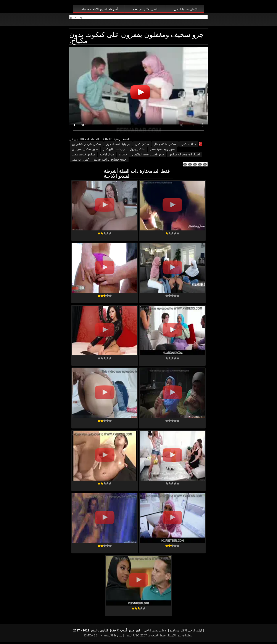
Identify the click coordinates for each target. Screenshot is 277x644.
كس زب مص (80, 161)
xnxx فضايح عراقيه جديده (110, 161)
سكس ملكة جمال (165, 146)
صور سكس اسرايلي (85, 151)
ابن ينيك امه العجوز (118, 146)
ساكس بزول (137, 151)
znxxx (123, 156)
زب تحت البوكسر (114, 151)
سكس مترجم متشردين (87, 146)
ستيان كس (142, 146)
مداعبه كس (189, 146)
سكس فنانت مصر (83, 156)
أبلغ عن (74, 141)
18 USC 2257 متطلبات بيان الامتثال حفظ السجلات (143, 637)
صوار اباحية (107, 156)
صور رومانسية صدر (162, 151)
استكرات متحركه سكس (184, 156)
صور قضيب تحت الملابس (148, 156)
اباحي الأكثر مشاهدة (146, 9)
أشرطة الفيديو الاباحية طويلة (100, 9)
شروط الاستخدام (112, 637)
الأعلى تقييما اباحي (186, 9)
